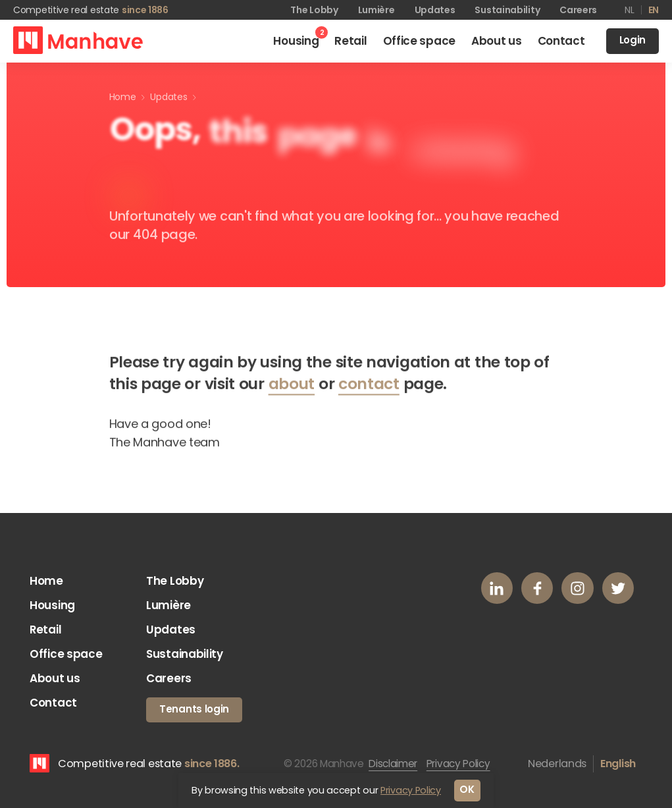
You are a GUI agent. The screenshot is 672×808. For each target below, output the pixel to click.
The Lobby (314, 10)
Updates (435, 10)
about (292, 387)
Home (47, 581)
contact (369, 387)
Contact (55, 709)
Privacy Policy (464, 769)
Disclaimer (395, 769)
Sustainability (507, 10)
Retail (46, 633)
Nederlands (557, 769)
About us (56, 683)
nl (629, 10)
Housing (54, 607)
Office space (67, 658)
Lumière (376, 10)
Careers (578, 10)
